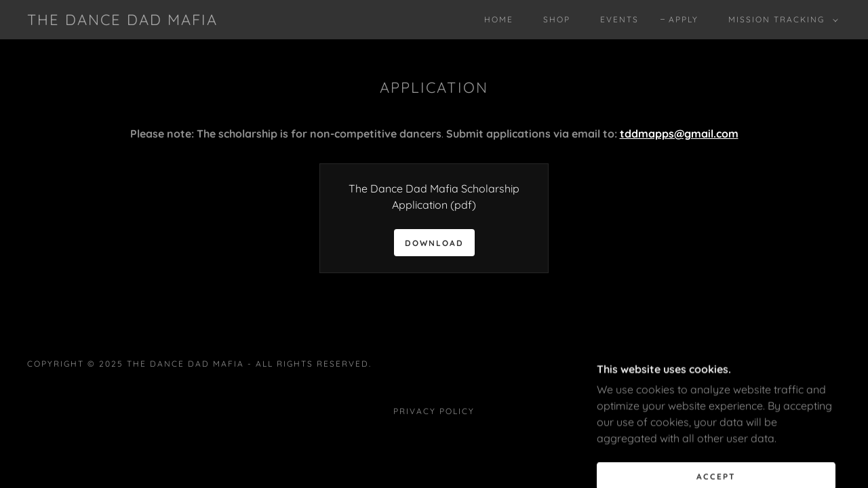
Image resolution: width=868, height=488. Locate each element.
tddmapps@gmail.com (679, 134)
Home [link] (499, 19)
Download (434, 243)
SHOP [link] (557, 19)
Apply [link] (684, 19)
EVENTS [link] (619, 19)
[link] (122, 21)
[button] (781, 20)
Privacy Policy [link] (434, 411)
